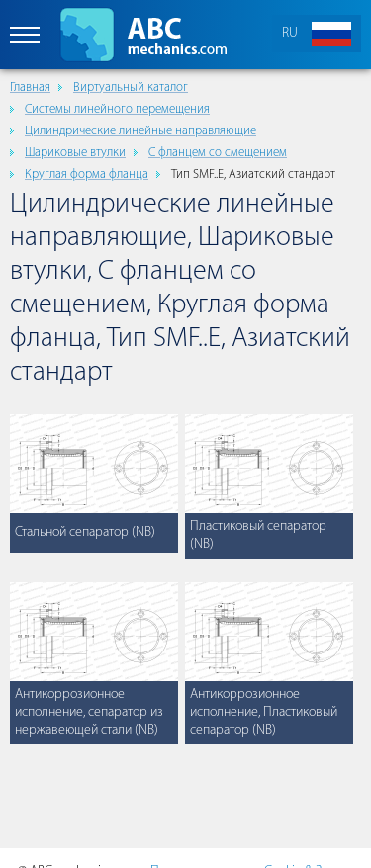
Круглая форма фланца (87, 174)
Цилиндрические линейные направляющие (140, 131)
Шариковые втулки (75, 153)
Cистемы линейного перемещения (117, 109)
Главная (30, 87)
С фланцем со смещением (218, 153)
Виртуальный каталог (131, 87)
